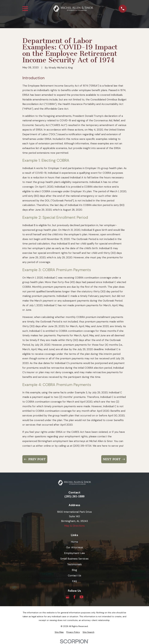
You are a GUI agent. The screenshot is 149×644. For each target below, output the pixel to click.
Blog (74, 570)
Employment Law (74, 553)
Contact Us (74, 576)
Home (74, 542)
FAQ (74, 581)
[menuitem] (59, 632)
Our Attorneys (74, 547)
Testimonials (74, 564)
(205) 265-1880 (75, 496)
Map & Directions (74, 526)
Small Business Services (74, 559)
